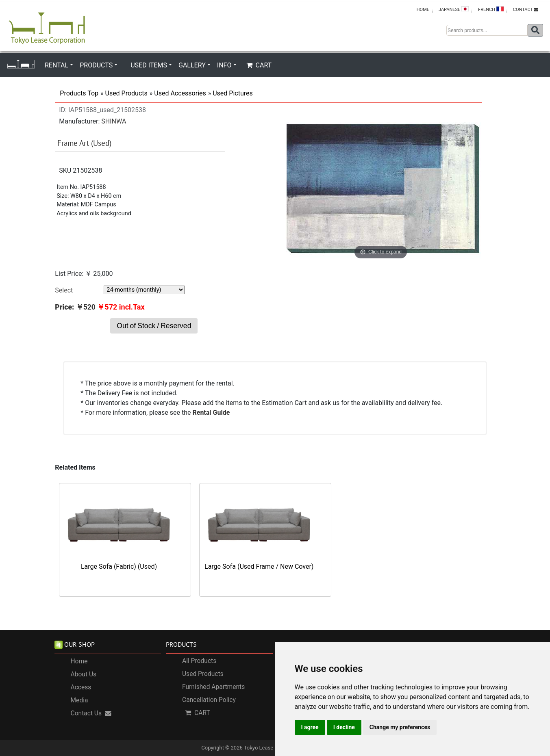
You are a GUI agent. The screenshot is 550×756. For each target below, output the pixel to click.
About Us (84, 674)
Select (64, 290)
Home (79, 661)
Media (79, 700)
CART (259, 65)
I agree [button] (310, 727)
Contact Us (91, 713)
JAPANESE (454, 9)
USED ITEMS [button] (149, 65)
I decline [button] (344, 727)
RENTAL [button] (57, 65)
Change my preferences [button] (400, 727)
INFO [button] (224, 65)
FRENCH (491, 9)
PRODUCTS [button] (96, 65)
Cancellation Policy (209, 700)
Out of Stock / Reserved (154, 326)
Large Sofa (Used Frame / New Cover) (259, 566)
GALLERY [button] (192, 65)
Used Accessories (180, 93)
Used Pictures (233, 93)
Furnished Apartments (213, 687)
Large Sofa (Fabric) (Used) (119, 566)
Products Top (79, 93)
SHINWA (114, 121)
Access (81, 687)
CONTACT (526, 10)
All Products (199, 661)
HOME (423, 10)
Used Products (126, 93)
